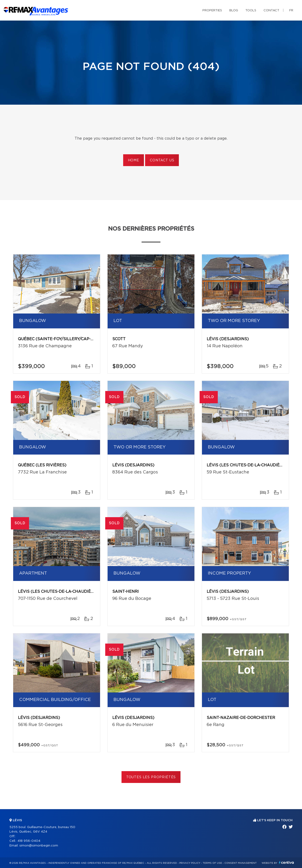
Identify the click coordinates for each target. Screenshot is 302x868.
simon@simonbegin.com (39, 846)
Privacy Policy (190, 863)
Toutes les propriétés (151, 777)
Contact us (162, 160)
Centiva (286, 862)
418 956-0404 (29, 841)
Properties (212, 11)
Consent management (241, 863)
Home (134, 160)
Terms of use (212, 863)
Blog (234, 11)
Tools (251, 11)
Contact (271, 11)
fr (291, 11)
